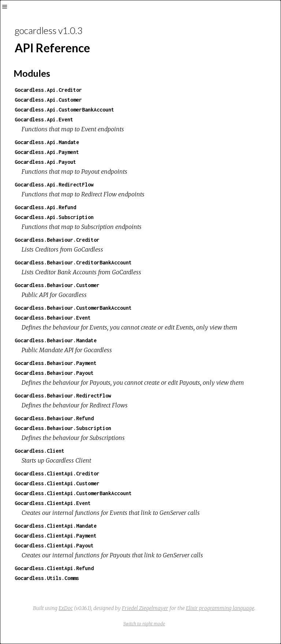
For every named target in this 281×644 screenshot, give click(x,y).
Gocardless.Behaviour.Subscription (63, 428)
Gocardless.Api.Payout (45, 162)
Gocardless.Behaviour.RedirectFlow (63, 396)
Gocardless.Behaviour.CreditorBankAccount (73, 262)
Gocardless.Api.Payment (47, 152)
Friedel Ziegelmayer (145, 608)
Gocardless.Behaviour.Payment (56, 363)
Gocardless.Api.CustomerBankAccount (64, 110)
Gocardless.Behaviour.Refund (54, 418)
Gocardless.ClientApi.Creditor (57, 473)
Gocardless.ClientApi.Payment (56, 536)
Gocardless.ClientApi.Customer (57, 483)
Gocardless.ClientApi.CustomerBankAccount (73, 493)
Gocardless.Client (40, 451)
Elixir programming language (220, 608)
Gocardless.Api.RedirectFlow (54, 184)
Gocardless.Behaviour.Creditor (57, 240)
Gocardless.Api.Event (44, 119)
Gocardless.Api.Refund (45, 207)
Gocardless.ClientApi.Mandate (56, 526)
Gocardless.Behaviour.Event (53, 318)
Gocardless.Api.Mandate (47, 142)
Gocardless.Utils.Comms (47, 578)
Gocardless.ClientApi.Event (53, 503)
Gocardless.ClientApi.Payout (54, 545)
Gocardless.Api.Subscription (54, 217)
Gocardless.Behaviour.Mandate (56, 340)
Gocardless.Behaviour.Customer (57, 285)
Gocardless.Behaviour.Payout (54, 373)
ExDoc (66, 608)
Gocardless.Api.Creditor (48, 90)
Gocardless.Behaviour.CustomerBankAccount (73, 308)
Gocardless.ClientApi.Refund (54, 568)
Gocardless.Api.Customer (48, 100)
